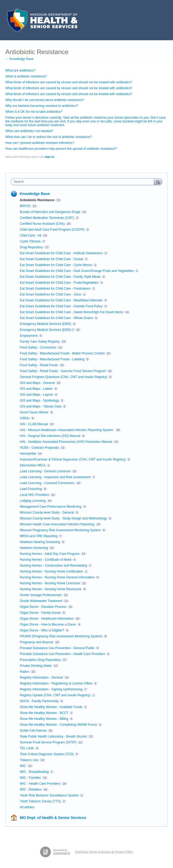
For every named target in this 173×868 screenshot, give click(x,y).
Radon (24, 672)
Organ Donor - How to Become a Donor (48, 624)
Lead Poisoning (31, 489)
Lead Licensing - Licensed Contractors (47, 483)
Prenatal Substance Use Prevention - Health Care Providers (62, 654)
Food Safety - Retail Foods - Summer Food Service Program (63, 371)
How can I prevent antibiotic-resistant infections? (40, 143)
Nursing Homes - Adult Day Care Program (50, 554)
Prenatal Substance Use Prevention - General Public (57, 648)
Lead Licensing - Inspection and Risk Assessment (55, 477)
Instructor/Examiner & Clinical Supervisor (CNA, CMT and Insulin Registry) (73, 459)
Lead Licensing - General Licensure (45, 471)
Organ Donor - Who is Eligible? (42, 630)
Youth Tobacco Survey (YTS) (40, 801)
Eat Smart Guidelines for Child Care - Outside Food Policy (61, 306)
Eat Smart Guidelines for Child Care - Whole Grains (56, 318)
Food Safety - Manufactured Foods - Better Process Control (62, 353)
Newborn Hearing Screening (40, 542)
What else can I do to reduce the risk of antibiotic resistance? (49, 137)
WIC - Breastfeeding (34, 772)
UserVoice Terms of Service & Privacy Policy (104, 852)
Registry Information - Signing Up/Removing (51, 689)
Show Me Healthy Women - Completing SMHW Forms (58, 725)
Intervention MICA (33, 465)
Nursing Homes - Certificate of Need (46, 560)
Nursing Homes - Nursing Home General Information (57, 577)
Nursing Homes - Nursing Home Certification (51, 571)
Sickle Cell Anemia (33, 731)
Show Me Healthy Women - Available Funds (51, 707)
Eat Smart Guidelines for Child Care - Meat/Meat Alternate (61, 300)
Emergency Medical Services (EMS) (45, 324)
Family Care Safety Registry (40, 342)
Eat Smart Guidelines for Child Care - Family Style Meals (60, 277)
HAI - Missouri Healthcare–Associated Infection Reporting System (67, 430)
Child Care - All (30, 235)
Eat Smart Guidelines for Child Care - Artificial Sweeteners (61, 253)
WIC (23, 766)
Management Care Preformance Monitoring (51, 507)
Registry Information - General (41, 678)
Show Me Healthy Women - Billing (44, 719)
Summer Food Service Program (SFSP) (48, 742)
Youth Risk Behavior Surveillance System (49, 795)
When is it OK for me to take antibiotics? (34, 112)
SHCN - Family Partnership (39, 701)
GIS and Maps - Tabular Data (41, 406)
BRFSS (25, 206)
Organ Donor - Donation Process (43, 607)
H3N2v (25, 418)
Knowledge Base (35, 194)
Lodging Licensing (33, 501)
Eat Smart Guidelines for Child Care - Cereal (51, 259)
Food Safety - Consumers (38, 347)
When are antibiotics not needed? (29, 131)
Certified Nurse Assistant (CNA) (42, 224)
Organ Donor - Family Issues (40, 613)
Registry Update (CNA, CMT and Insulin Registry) (55, 695)
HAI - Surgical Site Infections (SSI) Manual (50, 436)
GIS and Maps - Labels (36, 389)
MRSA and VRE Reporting (39, 536)
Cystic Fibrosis (30, 241)
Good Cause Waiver (34, 412)
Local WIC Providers (34, 495)
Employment (29, 336)
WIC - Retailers (31, 790)
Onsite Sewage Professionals (41, 595)
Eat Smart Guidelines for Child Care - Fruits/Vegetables (59, 283)
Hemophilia (28, 454)
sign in (49, 157)
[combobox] (84, 182)
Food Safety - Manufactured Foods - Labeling (52, 359)
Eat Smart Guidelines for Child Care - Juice (50, 294)
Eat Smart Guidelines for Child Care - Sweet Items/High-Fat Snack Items (71, 312)
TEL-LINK (27, 748)
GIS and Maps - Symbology (39, 401)
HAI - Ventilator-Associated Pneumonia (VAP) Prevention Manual (66, 442)
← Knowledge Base (19, 59)
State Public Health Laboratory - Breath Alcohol (53, 736)
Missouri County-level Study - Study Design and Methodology (63, 518)
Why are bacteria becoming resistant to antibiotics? (42, 106)
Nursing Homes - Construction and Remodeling (53, 566)
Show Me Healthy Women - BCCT (44, 713)
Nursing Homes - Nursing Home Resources (51, 589)
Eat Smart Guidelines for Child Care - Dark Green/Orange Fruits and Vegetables (77, 271)
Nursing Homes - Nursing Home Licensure (50, 583)
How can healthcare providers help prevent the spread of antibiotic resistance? (61, 149)
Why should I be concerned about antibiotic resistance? (45, 100)
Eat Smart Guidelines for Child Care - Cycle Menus (56, 265)
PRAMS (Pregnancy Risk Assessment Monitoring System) (61, 636)
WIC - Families (30, 778)
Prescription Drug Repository (40, 660)
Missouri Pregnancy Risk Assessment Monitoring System (60, 530)
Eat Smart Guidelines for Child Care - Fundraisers (55, 289)
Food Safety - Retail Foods (39, 365)
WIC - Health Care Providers (40, 784)
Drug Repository (31, 247)
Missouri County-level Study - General (47, 512)
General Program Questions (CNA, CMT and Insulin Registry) (64, 377)
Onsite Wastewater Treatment (41, 601)
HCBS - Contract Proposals (39, 448)
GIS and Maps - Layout (36, 395)
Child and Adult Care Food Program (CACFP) (52, 230)
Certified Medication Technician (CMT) (47, 218)
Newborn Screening (34, 548)
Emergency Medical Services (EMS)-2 (47, 330)
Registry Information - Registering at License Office (56, 683)
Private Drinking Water (36, 666)
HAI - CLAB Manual (34, 424)
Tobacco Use (29, 760)
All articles (27, 807)
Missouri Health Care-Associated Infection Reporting (57, 524)
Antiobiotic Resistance (37, 200)
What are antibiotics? (20, 70)
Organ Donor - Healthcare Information (47, 619)
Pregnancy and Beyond (36, 642)
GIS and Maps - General (37, 383)
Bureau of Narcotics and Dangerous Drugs (50, 212)
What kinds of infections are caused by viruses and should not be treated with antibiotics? (69, 82)
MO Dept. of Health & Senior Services (53, 818)
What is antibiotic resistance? (26, 76)
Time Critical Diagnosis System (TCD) (47, 754)
